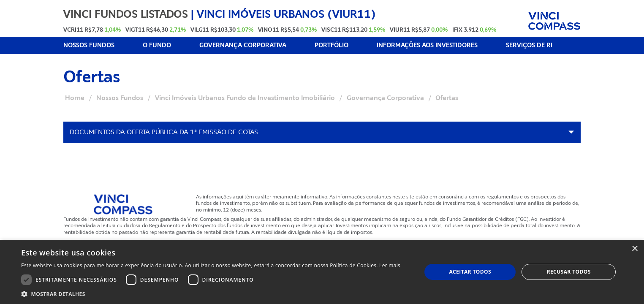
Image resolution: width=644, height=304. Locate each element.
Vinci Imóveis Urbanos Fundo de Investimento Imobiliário (245, 98)
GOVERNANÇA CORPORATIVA (243, 45)
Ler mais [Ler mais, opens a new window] (390, 265)
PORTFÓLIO (332, 45)
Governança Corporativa (385, 98)
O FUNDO (157, 45)
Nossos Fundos (120, 98)
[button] (211, 294)
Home (75, 98)
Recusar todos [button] (569, 272)
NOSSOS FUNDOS (89, 45)
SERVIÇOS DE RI (529, 45)
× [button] (634, 249)
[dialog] (322, 272)
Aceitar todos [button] (470, 272)
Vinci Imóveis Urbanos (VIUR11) (286, 14)
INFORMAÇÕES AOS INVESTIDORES (427, 45)
